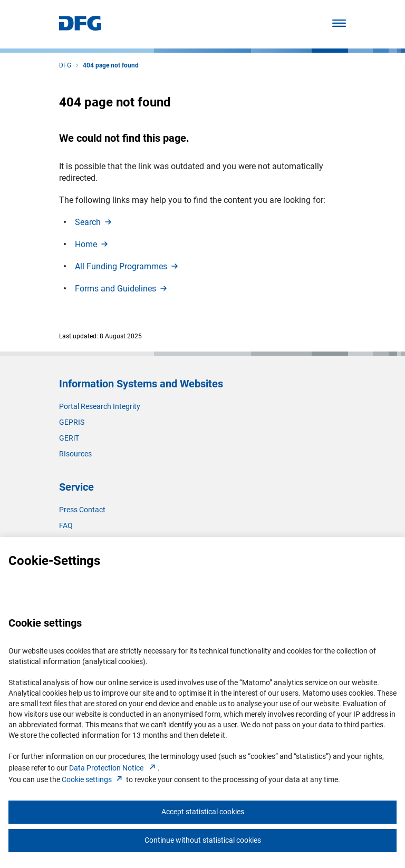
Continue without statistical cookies (203, 840)
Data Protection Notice (113, 768)
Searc (94, 222)
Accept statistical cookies (203, 812)
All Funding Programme (127, 266)
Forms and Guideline (122, 289)
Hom (92, 244)
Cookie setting (93, 779)
